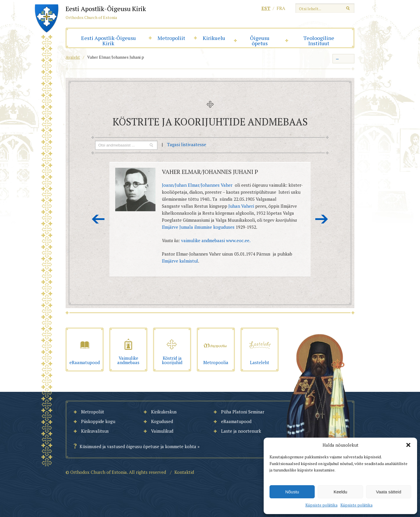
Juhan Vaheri (241, 206)
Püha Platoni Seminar (243, 412)
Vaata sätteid (388, 492)
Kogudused (162, 421)
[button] (408, 445)
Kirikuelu (214, 38)
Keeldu (341, 492)
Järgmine (322, 219)
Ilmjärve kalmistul (180, 261)
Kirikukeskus (164, 412)
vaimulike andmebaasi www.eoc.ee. (216, 240)
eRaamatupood (236, 421)
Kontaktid (184, 472)
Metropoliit (171, 38)
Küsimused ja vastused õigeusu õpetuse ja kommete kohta (138, 446)
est (266, 8)
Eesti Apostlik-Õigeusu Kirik (108, 41)
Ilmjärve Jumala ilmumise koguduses (198, 227)
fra (281, 8)
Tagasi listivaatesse (187, 144)
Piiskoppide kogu (98, 421)
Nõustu (292, 492)
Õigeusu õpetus (260, 41)
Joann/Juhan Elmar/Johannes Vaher (197, 185)
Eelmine (98, 219)
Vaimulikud (162, 431)
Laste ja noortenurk (241, 431)
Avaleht (73, 57)
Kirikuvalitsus (95, 431)
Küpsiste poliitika (321, 505)
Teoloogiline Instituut (319, 41)
